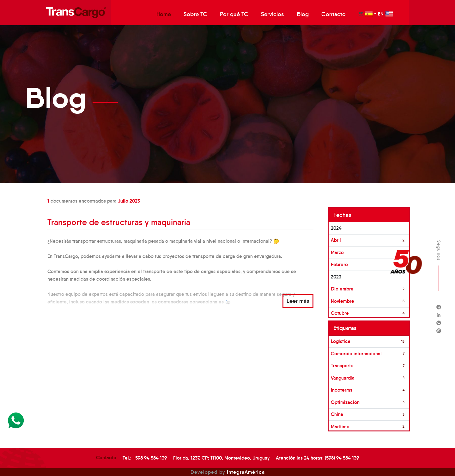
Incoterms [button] (342, 390)
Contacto (334, 14)
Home (164, 14)
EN (385, 14)
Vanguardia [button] (343, 378)
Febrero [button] (339, 264)
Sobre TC (195, 14)
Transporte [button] (342, 366)
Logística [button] (341, 341)
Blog (303, 14)
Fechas (342, 215)
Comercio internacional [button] (356, 354)
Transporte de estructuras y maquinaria (119, 222)
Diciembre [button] (342, 289)
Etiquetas (345, 328)
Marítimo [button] (340, 427)
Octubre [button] (340, 313)
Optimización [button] (345, 402)
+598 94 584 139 (150, 458)
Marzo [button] (337, 252)
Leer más (298, 301)
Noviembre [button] (343, 301)
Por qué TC (234, 14)
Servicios (273, 14)
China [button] (337, 414)
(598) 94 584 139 (342, 458)
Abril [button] (336, 240)
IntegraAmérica (246, 472)
